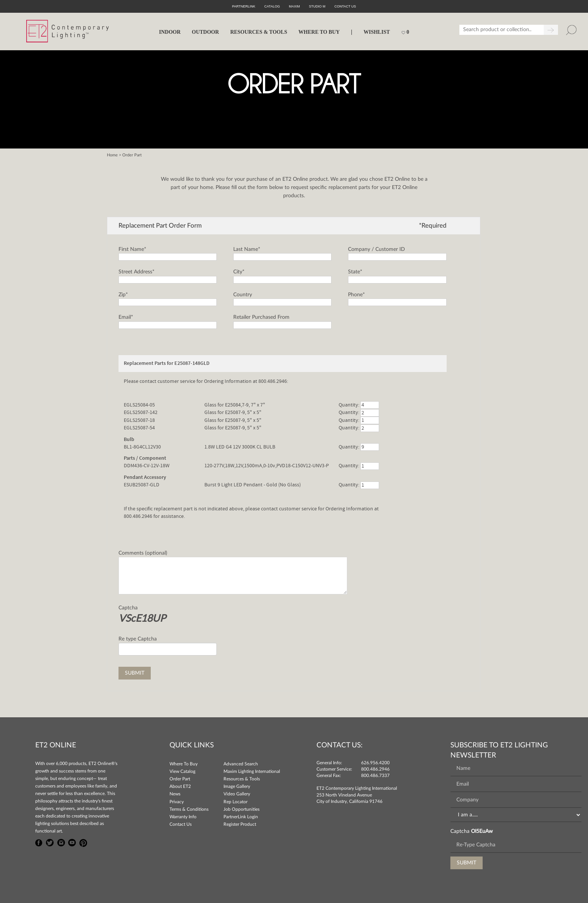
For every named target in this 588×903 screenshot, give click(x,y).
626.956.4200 (375, 763)
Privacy (177, 802)
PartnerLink (244, 6)
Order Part (180, 779)
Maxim (294, 6)
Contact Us (181, 824)
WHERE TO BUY (319, 32)
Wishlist (376, 32)
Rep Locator (235, 802)
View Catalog (182, 771)
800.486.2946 (375, 769)
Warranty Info (183, 817)
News (175, 794)
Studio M (317, 6)
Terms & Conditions (189, 809)
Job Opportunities (241, 809)
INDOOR (170, 32)
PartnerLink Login (241, 817)
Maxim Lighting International (252, 771)
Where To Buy (184, 764)
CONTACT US (345, 6)
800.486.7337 (375, 775)
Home (112, 155)
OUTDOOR (205, 32)
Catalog (272, 6)
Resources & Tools (242, 779)
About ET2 (180, 786)
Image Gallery (237, 786)
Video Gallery (237, 794)
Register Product (240, 824)
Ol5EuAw (482, 831)
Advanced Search (241, 764)
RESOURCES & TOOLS (259, 32)
